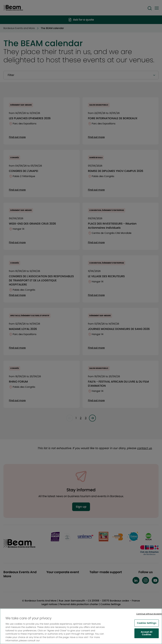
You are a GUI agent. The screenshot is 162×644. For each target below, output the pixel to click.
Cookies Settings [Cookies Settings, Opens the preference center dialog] (147, 623)
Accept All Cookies (147, 633)
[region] (81, 626)
